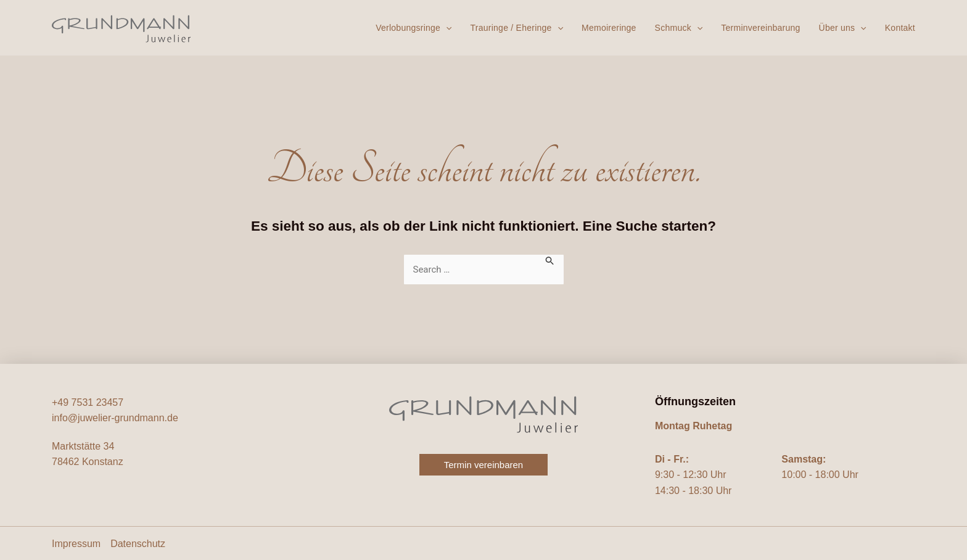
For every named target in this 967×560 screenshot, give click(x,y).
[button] (446, 28)
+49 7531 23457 (88, 402)
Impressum (76, 544)
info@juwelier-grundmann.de (115, 418)
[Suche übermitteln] (550, 260)
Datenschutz (138, 544)
